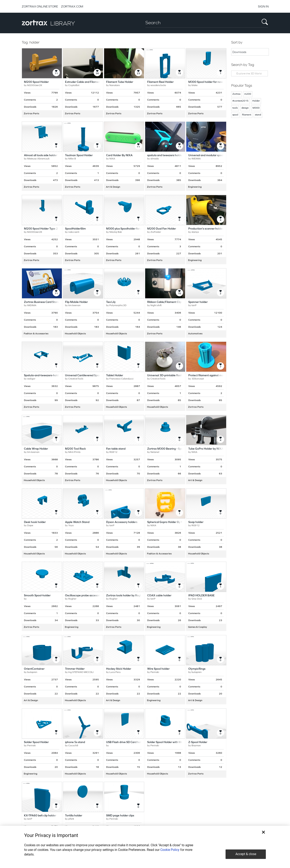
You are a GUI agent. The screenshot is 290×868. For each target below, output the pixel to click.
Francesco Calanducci (121, 379)
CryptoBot (74, 85)
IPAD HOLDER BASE (201, 596)
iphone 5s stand (75, 742)
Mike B (72, 159)
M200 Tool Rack (75, 449)
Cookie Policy (170, 850)
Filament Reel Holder (160, 82)
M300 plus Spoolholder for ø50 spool (129, 229)
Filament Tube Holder (120, 82)
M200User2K (35, 85)
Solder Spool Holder (36, 742)
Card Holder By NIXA (119, 155)
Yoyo (71, 526)
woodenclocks (158, 85)
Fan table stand (116, 449)
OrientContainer (34, 669)
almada (155, 159)
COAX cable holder (159, 596)
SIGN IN (263, 6)
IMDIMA (196, 159)
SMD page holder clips (120, 816)
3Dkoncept (198, 379)
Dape (30, 526)
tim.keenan (74, 306)
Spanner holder (198, 302)
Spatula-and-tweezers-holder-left (45, 376)
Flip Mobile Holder (76, 302)
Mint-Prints (74, 452)
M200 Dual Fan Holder (162, 229)
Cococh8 (73, 746)
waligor (31, 379)
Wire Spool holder (158, 669)
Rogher (72, 599)
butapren (32, 672)
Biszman (196, 746)
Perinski (155, 672)
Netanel (155, 452)
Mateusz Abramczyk (38, 159)
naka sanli (74, 232)
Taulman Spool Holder (79, 155)
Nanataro (115, 85)
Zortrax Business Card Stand (42, 302)
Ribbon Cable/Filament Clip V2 (167, 302)
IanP (194, 306)
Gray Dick (197, 599)
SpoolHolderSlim (75, 229)
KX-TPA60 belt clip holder (40, 816)
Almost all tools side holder (41, 155)
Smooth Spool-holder (37, 596)
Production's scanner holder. (206, 229)
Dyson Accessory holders (122, 522)
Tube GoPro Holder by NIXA (206, 449)
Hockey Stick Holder (119, 669)
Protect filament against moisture (209, 376)
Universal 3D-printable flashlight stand (171, 376)
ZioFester (156, 232)
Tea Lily (111, 302)
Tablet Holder (115, 376)
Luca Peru (115, 672)
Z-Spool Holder (198, 742)
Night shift (156, 306)
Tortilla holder (74, 816)
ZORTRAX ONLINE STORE (40, 6)
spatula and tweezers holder (165, 155)
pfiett (71, 819)
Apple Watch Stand (77, 522)
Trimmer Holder (75, 669)
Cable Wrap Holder (36, 449)
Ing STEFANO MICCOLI (81, 672)
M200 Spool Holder (36, 82)
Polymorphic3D (118, 306)
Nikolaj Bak (116, 232)
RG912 (113, 452)
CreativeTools (76, 379)
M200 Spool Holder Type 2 (41, 229)
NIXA (112, 159)
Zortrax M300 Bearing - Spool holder (170, 449)
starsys (195, 232)
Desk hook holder (35, 522)
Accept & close (246, 854)
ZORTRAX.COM (72, 6)
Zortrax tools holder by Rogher (125, 596)
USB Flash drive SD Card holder (126, 742)
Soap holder (196, 522)
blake (195, 85)
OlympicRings (197, 669)
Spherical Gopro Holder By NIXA (167, 522)
